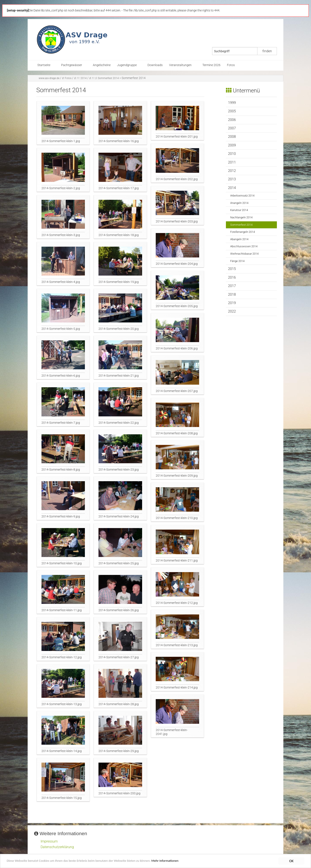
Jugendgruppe (127, 65)
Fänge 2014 (237, 261)
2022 (232, 311)
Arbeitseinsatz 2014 (242, 196)
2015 (232, 269)
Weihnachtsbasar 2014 (244, 254)
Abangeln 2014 (239, 239)
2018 (232, 294)
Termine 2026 (211, 65)
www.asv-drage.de (49, 78)
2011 (232, 162)
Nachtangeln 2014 (241, 217)
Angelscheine (102, 65)
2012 (232, 171)
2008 (232, 137)
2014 (80, 78)
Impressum (49, 841)
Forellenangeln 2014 (243, 232)
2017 (232, 286)
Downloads (155, 65)
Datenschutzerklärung (57, 847)
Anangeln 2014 (239, 203)
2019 (232, 303)
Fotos (231, 65)
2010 (232, 154)
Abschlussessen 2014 (244, 246)
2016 (232, 277)
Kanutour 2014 (239, 210)
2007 (232, 128)
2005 (232, 111)
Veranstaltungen (180, 65)
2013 (232, 179)
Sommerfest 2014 (104, 78)
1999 (232, 103)
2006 (232, 120)
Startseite (44, 65)
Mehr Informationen (185, 861)
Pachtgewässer (72, 65)
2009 (232, 145)
